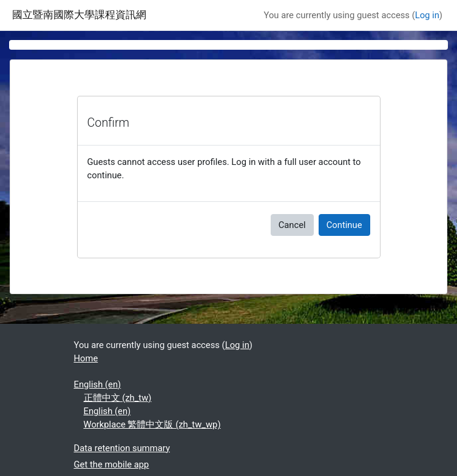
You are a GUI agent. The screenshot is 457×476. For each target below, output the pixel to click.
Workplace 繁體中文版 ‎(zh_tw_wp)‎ (152, 424)
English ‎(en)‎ (98, 384)
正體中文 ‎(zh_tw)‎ (118, 398)
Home (86, 358)
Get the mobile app (112, 464)
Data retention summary (122, 448)
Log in (427, 15)
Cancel (292, 225)
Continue (344, 225)
